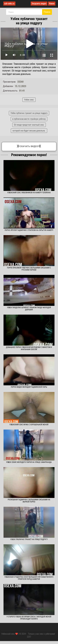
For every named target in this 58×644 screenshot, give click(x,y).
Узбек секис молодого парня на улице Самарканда (29, 462)
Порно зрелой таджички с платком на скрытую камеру (29, 230)
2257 (29, 637)
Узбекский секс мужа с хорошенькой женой (29, 425)
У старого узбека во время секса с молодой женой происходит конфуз (29, 618)
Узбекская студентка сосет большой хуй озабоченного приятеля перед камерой (29, 578)
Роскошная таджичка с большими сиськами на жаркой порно (29, 501)
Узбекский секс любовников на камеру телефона (29, 193)
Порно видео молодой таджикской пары (29, 387)
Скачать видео (29, 146)
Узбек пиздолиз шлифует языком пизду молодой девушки (29, 309)
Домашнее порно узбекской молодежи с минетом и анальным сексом (29, 348)
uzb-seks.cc (9, 4)
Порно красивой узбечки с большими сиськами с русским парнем (29, 269)
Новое (52, 4)
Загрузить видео (39, 4)
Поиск (47, 12)
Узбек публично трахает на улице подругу (29, 539)
